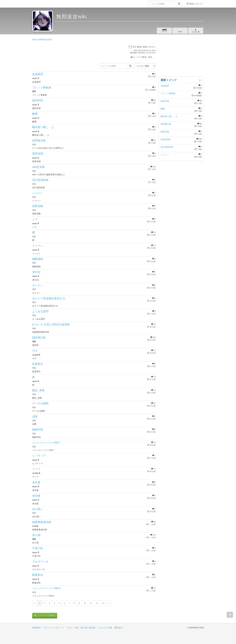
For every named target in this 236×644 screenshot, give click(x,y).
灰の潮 (36, 535)
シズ (35, 219)
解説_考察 (38, 390)
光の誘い (38, 509)
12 (97, 603)
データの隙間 (40, 403)
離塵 (35, 114)
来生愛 (36, 482)
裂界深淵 (38, 154)
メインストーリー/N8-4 (46, 588)
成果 (35, 417)
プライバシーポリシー (53, 628)
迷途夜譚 (38, 74)
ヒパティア (39, 456)
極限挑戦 (38, 259)
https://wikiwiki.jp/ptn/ (42, 39)
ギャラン (38, 285)
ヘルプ (69, 628)
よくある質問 (40, 311)
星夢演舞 (38, 206)
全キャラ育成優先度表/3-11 (49, 299)
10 (85, 603)
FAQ (76, 628)
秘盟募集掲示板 (42, 522)
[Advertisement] (181, 56)
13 (103, 603)
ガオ (35, 351)
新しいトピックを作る (45, 616)
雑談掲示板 (39, 338)
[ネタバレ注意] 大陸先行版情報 (51, 324)
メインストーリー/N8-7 (46, 443)
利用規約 (36, 628)
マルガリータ (40, 562)
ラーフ (36, 469)
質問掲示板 (39, 141)
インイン (38, 246)
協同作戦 (38, 100)
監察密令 (38, 364)
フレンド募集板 (42, 88)
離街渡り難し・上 (43, 127)
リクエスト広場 (105, 628)
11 (91, 603)
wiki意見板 (39, 167)
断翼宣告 (38, 575)
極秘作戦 (38, 430)
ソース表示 (140, 57)
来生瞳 (36, 496)
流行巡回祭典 (40, 180)
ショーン (38, 193)
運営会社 (118, 628)
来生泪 (36, 272)
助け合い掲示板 (88, 628)
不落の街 (38, 548)
